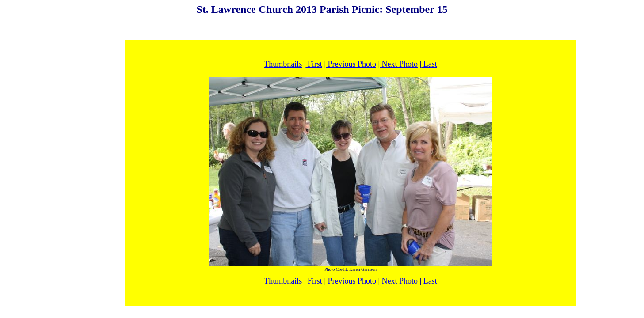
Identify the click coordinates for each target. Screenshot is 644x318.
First (314, 64)
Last (429, 64)
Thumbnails (283, 64)
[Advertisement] (322, 28)
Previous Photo (351, 64)
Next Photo (399, 64)
